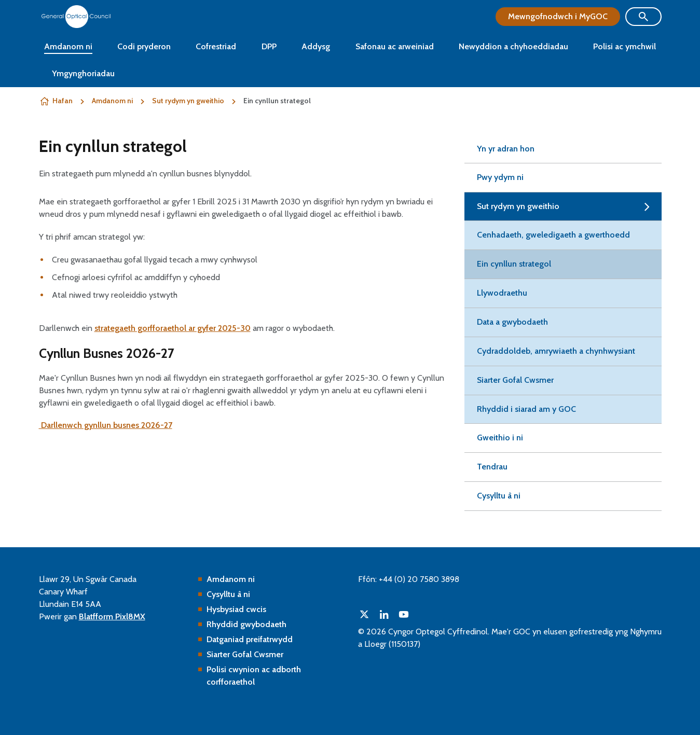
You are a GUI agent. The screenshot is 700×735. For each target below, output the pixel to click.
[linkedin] (384, 614)
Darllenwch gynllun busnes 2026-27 (106, 425)
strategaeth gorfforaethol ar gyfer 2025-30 (173, 328)
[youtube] (404, 614)
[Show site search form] (643, 17)
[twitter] (364, 614)
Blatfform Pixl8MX (112, 616)
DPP (269, 46)
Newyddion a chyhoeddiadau (513, 46)
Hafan (63, 101)
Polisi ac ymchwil (624, 46)
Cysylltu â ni (228, 594)
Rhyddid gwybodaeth (246, 624)
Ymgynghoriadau (83, 73)
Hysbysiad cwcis (236, 609)
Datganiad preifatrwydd (250, 639)
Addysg (316, 46)
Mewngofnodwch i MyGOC (558, 16)
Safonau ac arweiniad (395, 46)
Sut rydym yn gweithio (188, 101)
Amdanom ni (68, 46)
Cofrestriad (216, 46)
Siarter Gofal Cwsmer (245, 654)
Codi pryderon (144, 46)
